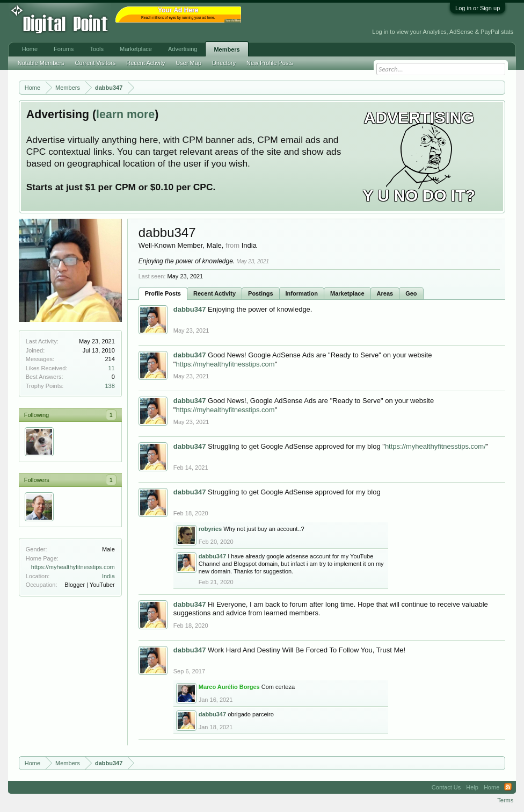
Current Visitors (96, 63)
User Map (188, 63)
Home (30, 49)
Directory (224, 63)
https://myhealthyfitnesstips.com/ (435, 446)
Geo (411, 293)
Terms (505, 800)
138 (110, 386)
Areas (385, 293)
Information (302, 293)
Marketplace (347, 293)
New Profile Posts (270, 63)
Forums (64, 49)
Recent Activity (214, 293)
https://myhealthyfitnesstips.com (73, 567)
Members (227, 49)
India (108, 576)
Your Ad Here (233, 21)
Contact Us (446, 787)
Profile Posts (163, 293)
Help (472, 787)
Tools (97, 49)
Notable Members (41, 63)
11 (112, 368)
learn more (125, 114)
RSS (508, 787)
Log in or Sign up (478, 8)
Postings (260, 293)
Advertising (183, 49)
